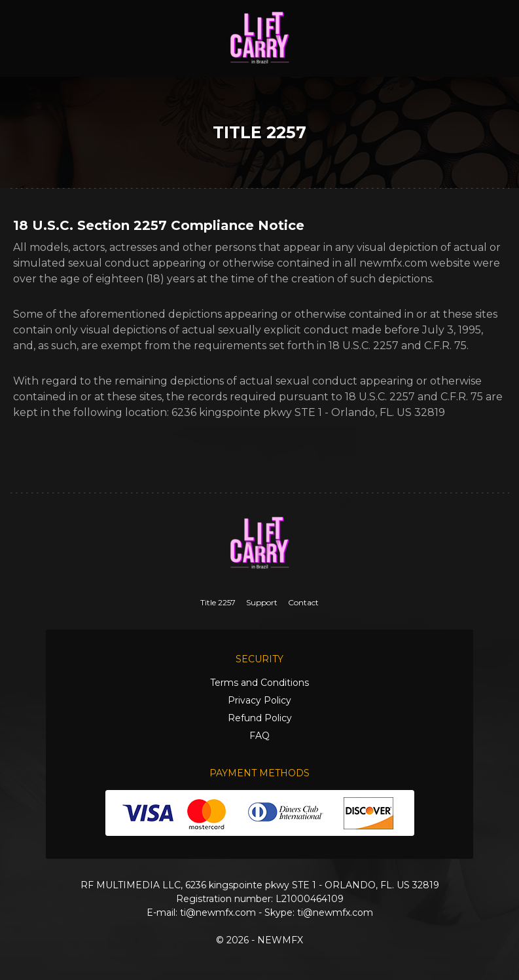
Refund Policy (260, 718)
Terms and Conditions (259, 683)
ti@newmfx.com (218, 913)
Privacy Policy (259, 700)
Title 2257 (218, 602)
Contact (303, 602)
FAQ (259, 736)
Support (262, 602)
